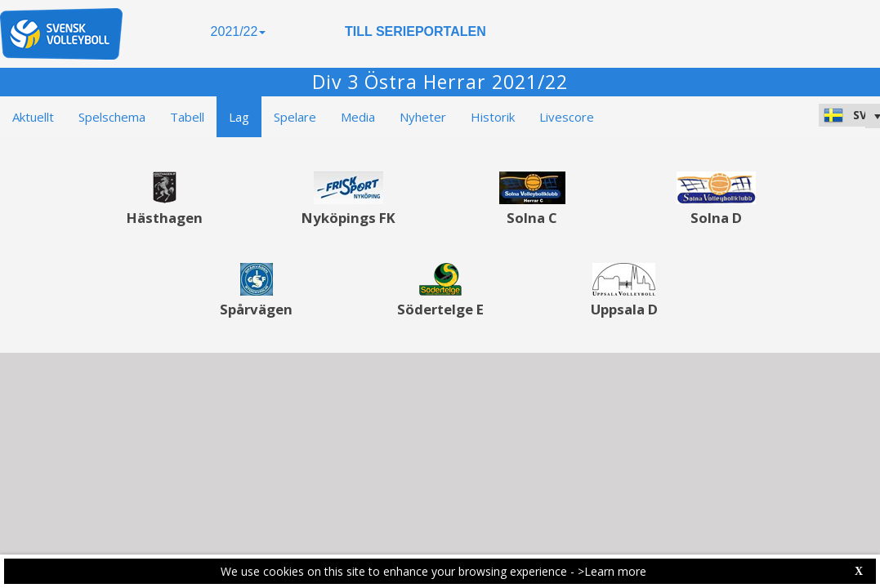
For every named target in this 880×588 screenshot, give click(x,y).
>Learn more (612, 571)
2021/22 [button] (239, 31)
